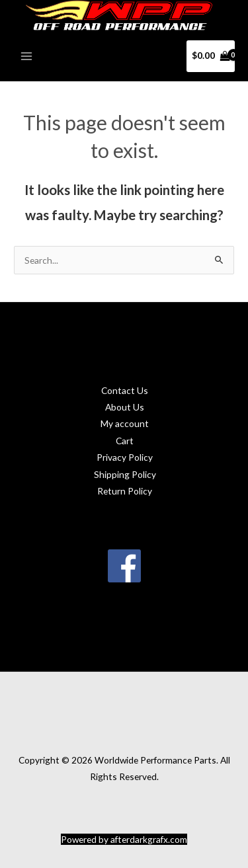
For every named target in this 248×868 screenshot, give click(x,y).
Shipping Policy (125, 474)
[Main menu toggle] (26, 56)
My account (125, 423)
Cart (125, 441)
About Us (125, 407)
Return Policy (125, 491)
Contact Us (125, 390)
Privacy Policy (125, 457)
